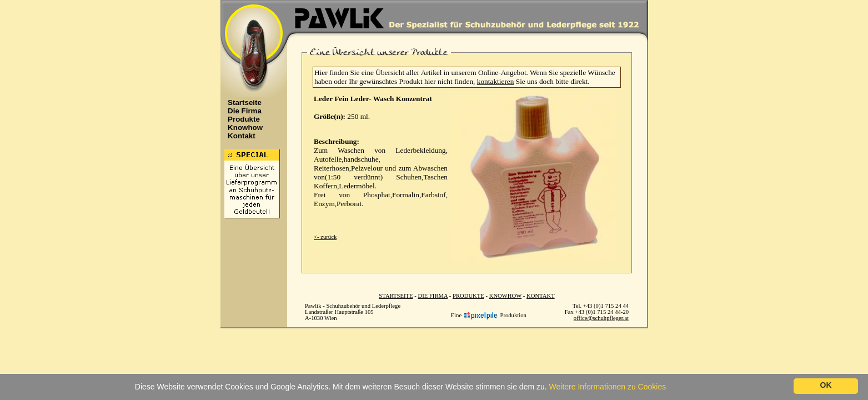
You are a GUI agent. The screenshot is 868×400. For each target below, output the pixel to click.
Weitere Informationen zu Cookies (608, 387)
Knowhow (242, 127)
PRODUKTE (468, 296)
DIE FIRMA (433, 296)
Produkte (241, 119)
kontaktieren (496, 81)
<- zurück (325, 237)
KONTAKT (541, 296)
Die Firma (242, 111)
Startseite (242, 102)
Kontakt (239, 136)
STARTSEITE (396, 296)
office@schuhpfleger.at (601, 318)
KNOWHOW (505, 296)
